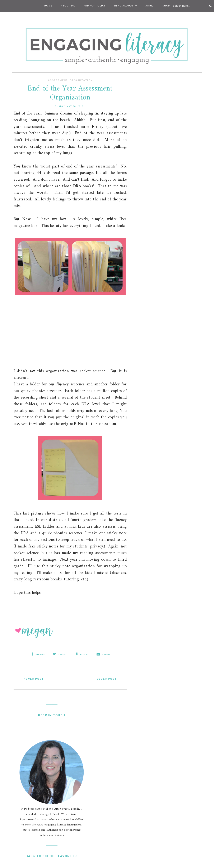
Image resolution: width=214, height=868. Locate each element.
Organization (81, 81)
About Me (68, 6)
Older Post (107, 679)
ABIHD (150, 6)
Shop (166, 6)
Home (48, 6)
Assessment (58, 81)
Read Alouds (126, 6)
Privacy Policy (95, 6)
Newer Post (34, 679)
